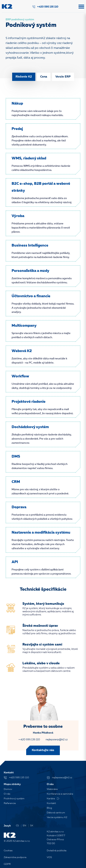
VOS (49, 857)
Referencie (10, 803)
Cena (44, 77)
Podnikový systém (14, 799)
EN (24, 826)
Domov (8, 789)
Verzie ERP (63, 77)
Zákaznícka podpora (15, 857)
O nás (7, 794)
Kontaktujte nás (43, 750)
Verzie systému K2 (57, 817)
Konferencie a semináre (60, 794)
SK (32, 826)
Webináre (52, 789)
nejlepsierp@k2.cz (57, 740)
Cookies (8, 851)
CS (17, 826)
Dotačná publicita (57, 851)
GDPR (7, 864)
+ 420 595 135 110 (29, 740)
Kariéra (53, 799)
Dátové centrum (56, 813)
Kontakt (51, 803)
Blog (49, 808)
